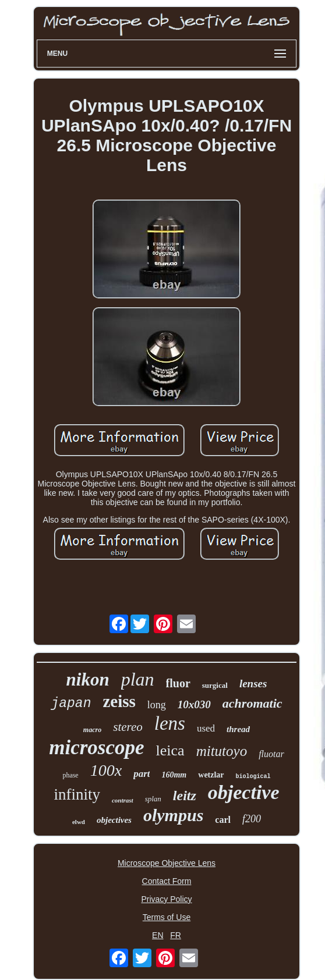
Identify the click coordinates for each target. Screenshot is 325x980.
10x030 (194, 704)
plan (138, 679)
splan (153, 799)
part (142, 774)
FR (176, 935)
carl (223, 820)
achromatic (252, 703)
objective (244, 792)
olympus (173, 815)
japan (71, 704)
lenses (253, 683)
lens (170, 723)
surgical (215, 685)
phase (70, 775)
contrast (123, 800)
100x (106, 770)
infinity (77, 794)
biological (253, 777)
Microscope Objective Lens (167, 863)
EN (158, 935)
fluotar (271, 754)
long (157, 705)
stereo (128, 727)
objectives (114, 820)
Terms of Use (167, 917)
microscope (96, 748)
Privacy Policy (166, 899)
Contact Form (167, 881)
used (206, 728)
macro (92, 730)
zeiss (119, 701)
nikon (88, 679)
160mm (174, 775)
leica (170, 750)
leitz (185, 796)
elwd (79, 822)
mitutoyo (222, 751)
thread (238, 729)
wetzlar (211, 775)
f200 (252, 819)
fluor (178, 683)
